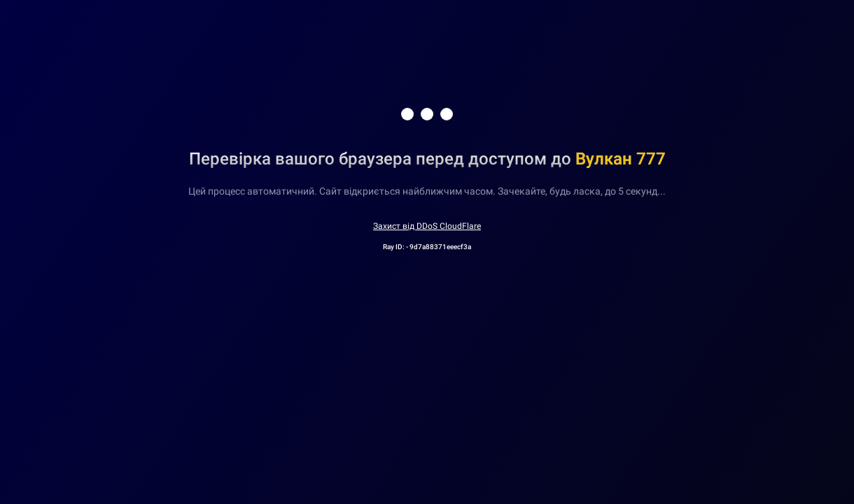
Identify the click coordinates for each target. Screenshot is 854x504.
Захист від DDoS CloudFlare (427, 226)
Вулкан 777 (621, 159)
